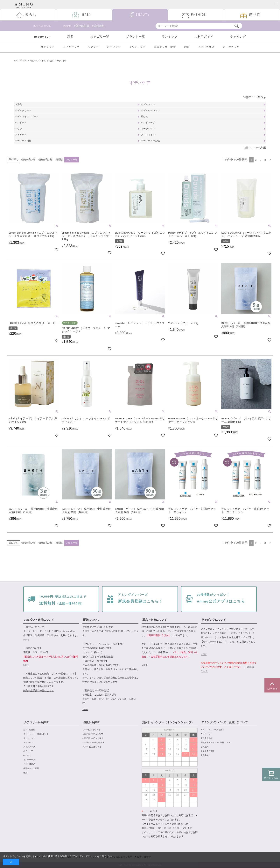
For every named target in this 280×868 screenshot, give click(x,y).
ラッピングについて (214, 620)
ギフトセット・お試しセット (36, 734)
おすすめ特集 (29, 730)
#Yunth (67, 26)
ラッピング (238, 37)
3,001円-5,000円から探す (93, 738)
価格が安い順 (28, 160)
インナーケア (137, 47)
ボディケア (114, 47)
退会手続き (206, 756)
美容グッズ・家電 (165, 47)
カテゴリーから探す (36, 723)
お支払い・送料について (39, 620)
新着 (70, 37)
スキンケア (48, 47)
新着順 (59, 160)
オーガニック (231, 47)
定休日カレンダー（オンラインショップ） (168, 723)
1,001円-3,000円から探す (93, 734)
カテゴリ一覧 (100, 37)
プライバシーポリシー (83, 856)
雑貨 (187, 47)
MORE (26, 640)
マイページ (206, 734)
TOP (15, 61)
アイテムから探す (47, 61)
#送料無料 (100, 26)
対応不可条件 (177, 648)
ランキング (170, 37)
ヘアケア (93, 47)
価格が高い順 (45, 160)
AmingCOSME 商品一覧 (28, 61)
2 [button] (256, 160)
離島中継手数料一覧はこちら (38, 691)
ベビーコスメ (206, 47)
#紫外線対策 (82, 26)
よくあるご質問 (207, 751)
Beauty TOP (42, 37)
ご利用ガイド (204, 37)
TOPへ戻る (272, 685)
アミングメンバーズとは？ (212, 730)
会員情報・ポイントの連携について (216, 743)
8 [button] (265, 160)
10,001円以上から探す (92, 747)
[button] (270, 160)
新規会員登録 (206, 738)
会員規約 (205, 747)
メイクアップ (71, 47)
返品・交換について (155, 620)
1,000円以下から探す (91, 730)
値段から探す (91, 723)
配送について (91, 620)
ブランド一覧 (135, 37)
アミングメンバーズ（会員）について (225, 723)
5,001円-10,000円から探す (93, 743)
